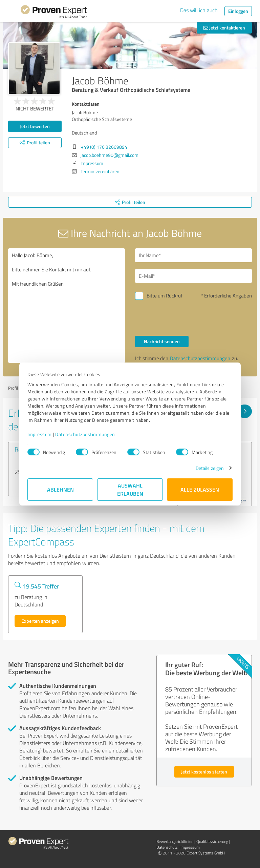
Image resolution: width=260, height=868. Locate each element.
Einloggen (238, 11)
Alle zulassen (200, 489)
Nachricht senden (162, 341)
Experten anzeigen (40, 621)
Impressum (40, 434)
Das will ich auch (199, 10)
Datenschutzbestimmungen (85, 434)
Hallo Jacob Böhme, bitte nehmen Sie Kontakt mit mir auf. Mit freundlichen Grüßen (67, 306)
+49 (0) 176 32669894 (104, 147)
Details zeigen (210, 468)
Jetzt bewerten (35, 126)
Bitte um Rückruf (165, 296)
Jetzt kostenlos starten (204, 772)
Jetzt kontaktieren (224, 28)
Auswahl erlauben (130, 489)
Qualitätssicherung (212, 841)
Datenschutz (167, 847)
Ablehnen (60, 489)
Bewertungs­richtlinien (175, 841)
